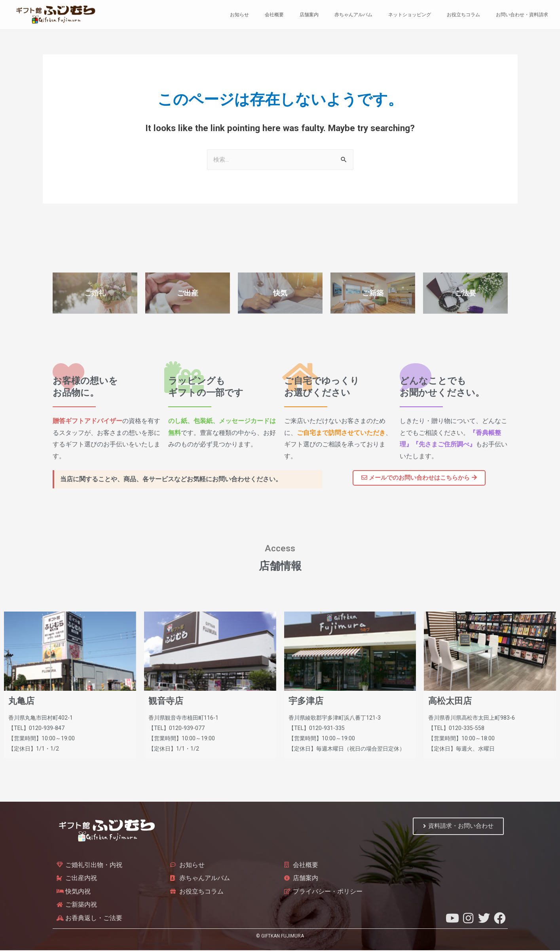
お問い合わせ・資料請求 (522, 15)
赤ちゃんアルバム (353, 15)
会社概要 (274, 15)
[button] (419, 478)
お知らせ (239, 15)
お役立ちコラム (463, 15)
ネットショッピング (410, 15)
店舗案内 (309, 15)
